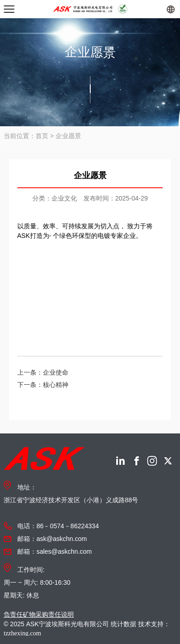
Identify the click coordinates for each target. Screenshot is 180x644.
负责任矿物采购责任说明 (39, 614)
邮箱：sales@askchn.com (55, 551)
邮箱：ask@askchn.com (52, 539)
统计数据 (123, 624)
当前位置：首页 (26, 136)
